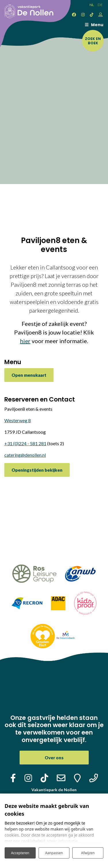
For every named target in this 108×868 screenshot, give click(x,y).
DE (100, 5)
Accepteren (20, 853)
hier (25, 341)
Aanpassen (54, 853)
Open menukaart (29, 375)
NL (92, 5)
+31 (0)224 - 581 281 (25, 443)
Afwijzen (88, 853)
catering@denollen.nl (25, 455)
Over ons (54, 758)
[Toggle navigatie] (93, 25)
